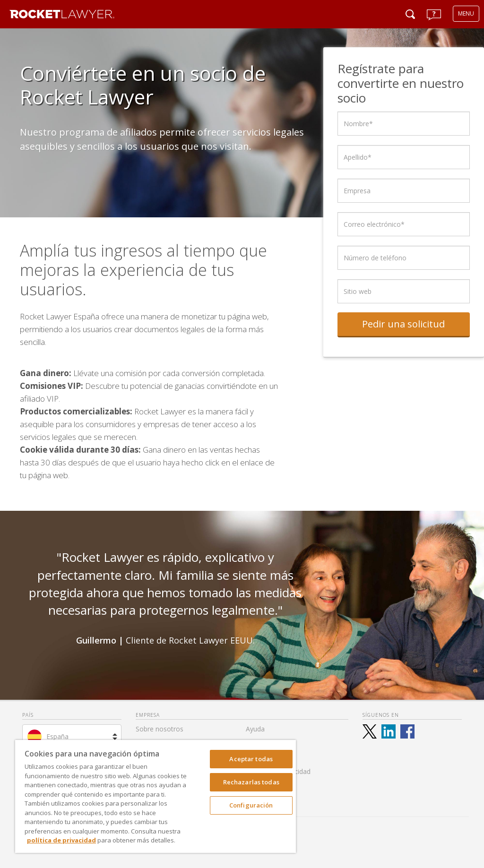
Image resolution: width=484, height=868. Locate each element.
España (57, 736)
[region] (156, 796)
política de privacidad (61, 840)
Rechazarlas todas (251, 782)
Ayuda (255, 729)
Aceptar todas (251, 759)
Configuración (251, 805)
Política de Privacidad (278, 771)
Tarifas (256, 743)
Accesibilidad (265, 786)
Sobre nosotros (160, 729)
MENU (466, 13)
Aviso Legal (263, 757)
